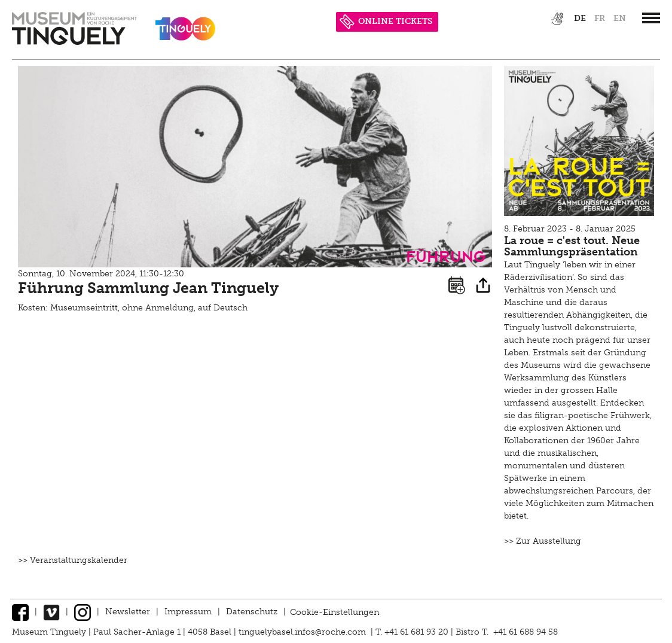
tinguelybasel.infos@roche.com (303, 632)
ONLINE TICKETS (386, 21)
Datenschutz (252, 612)
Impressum (188, 612)
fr (600, 18)
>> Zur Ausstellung (543, 541)
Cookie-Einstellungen (335, 612)
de (580, 18)
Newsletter (128, 612)
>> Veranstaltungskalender (73, 560)
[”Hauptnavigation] (651, 18)
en (620, 18)
